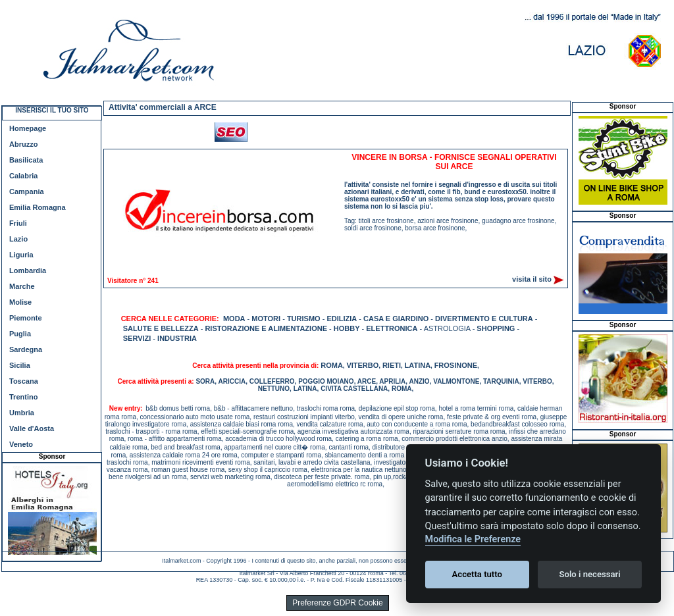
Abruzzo (23, 144)
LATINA (418, 365)
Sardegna (26, 349)
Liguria (21, 255)
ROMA (332, 365)
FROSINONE (456, 365)
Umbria (22, 413)
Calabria (23, 176)
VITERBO (362, 365)
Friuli (18, 223)
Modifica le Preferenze (473, 539)
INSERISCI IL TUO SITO (52, 110)
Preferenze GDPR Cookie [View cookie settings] (337, 603)
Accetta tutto (477, 574)
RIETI (392, 365)
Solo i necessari (590, 574)
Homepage (28, 128)
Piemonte (26, 318)
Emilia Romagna (38, 207)
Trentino (23, 397)
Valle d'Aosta (32, 428)
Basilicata (26, 160)
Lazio (18, 239)
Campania (27, 192)
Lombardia (28, 270)
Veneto (21, 444)
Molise (20, 302)
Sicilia (20, 365)
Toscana (24, 381)
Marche (22, 286)
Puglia (20, 334)
